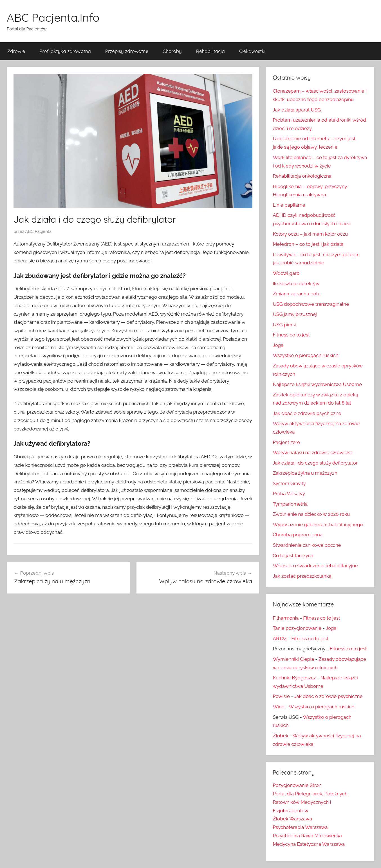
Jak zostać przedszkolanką (302, 576)
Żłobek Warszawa (292, 819)
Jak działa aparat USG (297, 110)
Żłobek (280, 736)
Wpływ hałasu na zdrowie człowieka (312, 452)
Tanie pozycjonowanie (297, 628)
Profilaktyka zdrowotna (65, 51)
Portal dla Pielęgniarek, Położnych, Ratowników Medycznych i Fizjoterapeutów (311, 802)
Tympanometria (290, 504)
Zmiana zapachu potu (297, 294)
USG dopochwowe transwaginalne (311, 304)
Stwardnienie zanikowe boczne (307, 545)
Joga (278, 345)
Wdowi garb (286, 273)
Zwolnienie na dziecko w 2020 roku (311, 514)
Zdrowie (16, 51)
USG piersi (284, 325)
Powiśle (281, 696)
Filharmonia (286, 618)
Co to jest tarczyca (293, 555)
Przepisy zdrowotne (127, 51)
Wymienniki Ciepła (293, 659)
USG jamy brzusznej (295, 314)
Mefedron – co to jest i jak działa (308, 244)
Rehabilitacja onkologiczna (302, 176)
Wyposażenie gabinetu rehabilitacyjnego (318, 525)
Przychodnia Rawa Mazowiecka (307, 836)
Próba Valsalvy (289, 494)
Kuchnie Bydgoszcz (294, 678)
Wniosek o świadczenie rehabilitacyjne (315, 566)
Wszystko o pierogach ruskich (305, 355)
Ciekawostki (252, 51)
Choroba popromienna (298, 535)
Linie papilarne (289, 205)
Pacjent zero (286, 442)
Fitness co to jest (291, 335)
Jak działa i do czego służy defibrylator (315, 463)
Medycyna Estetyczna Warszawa (309, 844)
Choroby (172, 51)
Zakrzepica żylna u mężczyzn (305, 473)
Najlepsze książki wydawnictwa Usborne (317, 384)
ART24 (280, 639)
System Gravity (289, 483)
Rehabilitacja (210, 51)
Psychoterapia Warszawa (300, 827)
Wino (279, 707)
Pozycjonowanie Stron (297, 785)
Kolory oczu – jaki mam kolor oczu (310, 234)
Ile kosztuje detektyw (296, 284)
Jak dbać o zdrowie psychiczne (307, 413)
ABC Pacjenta (38, 231)
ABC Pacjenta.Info (53, 17)
